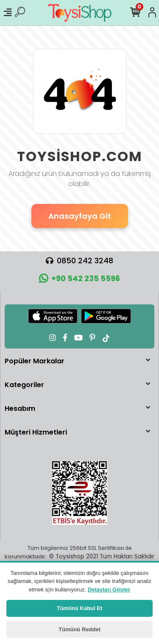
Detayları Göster (109, 590)
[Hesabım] (152, 13)
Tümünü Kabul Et (80, 608)
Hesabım (20, 408)
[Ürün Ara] (20, 13)
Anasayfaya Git (80, 216)
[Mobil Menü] (8, 13)
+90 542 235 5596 (79, 278)
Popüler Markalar (35, 361)
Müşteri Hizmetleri (36, 432)
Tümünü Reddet (79, 629)
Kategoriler (24, 385)
